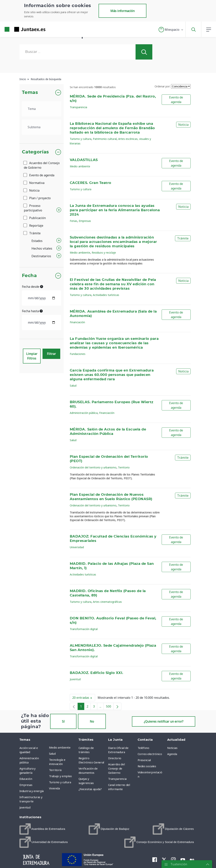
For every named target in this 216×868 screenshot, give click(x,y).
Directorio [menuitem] (115, 758)
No (92, 721)
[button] (171, 30)
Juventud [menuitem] (25, 807)
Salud (73, 386)
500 (110, 707)
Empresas (85, 221)
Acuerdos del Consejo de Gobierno (42, 165)
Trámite (32, 233)
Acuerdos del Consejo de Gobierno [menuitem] (116, 768)
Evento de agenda (39, 175)
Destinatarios (41, 256)
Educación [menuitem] (26, 779)
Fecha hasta (32, 311)
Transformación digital (84, 629)
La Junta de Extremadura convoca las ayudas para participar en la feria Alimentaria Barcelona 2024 (115, 210)
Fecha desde (33, 287)
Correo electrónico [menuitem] (150, 754)
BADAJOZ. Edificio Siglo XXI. (97, 673)
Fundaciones (78, 354)
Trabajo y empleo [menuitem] (60, 776)
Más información (122, 11)
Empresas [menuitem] (26, 785)
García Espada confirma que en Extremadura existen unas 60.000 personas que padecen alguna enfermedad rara (112, 375)
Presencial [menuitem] (144, 760)
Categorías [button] (36, 152)
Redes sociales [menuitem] (147, 766)
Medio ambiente (80, 166)
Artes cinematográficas (107, 602)
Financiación (77, 322)
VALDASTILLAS (84, 160)
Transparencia (78, 107)
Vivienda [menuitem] (54, 788)
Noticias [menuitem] (172, 748)
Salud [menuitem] (52, 754)
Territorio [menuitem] (55, 770)
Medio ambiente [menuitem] (60, 747)
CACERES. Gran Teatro (91, 183)
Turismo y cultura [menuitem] (60, 782)
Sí (63, 721)
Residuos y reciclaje (104, 253)
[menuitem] (42, 829)
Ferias (73, 221)
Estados (37, 241)
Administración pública (84, 413)
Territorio (124, 467)
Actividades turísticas (106, 295)
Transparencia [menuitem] (117, 779)
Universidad (77, 547)
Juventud (75, 679)
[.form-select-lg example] (42, 109)
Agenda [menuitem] (172, 754)
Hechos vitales (42, 248)
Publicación (35, 218)
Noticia (32, 190)
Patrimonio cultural (105, 139)
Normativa (34, 183)
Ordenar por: (162, 86)
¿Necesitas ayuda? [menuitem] (90, 789)
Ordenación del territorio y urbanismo (93, 467)
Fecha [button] (29, 276)
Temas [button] (30, 93)
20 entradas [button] (84, 698)
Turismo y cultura (81, 139)
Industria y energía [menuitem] (32, 791)
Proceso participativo (33, 208)
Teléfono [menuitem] (143, 748)
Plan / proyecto (37, 198)
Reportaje (34, 226)
